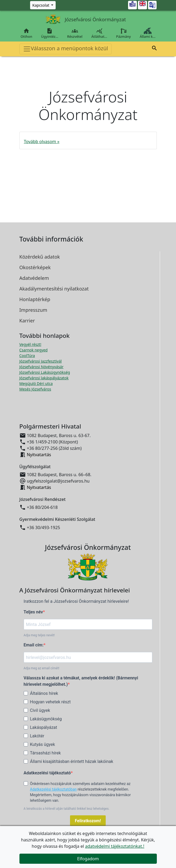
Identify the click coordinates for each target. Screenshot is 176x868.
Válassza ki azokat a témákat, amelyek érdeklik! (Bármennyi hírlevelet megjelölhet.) (81, 681)
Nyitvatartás (39, 455)
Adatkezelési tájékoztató (47, 773)
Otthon (26, 33)
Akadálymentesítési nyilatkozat (54, 289)
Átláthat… (99, 33)
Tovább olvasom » (42, 142)
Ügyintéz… (50, 33)
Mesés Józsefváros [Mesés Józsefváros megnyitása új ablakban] (35, 389)
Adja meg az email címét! (42, 668)
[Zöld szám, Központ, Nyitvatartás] (43, 5)
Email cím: (34, 645)
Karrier (27, 321)
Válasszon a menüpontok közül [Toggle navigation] (66, 49)
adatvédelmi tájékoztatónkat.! (114, 846)
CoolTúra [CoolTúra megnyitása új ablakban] (27, 356)
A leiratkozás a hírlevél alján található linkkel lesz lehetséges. (67, 809)
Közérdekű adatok (40, 257)
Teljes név (33, 612)
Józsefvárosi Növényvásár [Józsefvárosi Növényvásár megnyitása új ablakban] (42, 367)
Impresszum (33, 310)
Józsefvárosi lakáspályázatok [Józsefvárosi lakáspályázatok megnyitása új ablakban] (44, 378)
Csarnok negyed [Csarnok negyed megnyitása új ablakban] (34, 350)
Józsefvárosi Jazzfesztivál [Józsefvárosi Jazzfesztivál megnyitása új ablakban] (41, 361)
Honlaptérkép (35, 299)
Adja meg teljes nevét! (39, 635)
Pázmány (123, 33)
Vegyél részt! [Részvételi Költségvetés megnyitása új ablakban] (30, 344)
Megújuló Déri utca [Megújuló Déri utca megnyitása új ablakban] (36, 383)
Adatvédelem (34, 278)
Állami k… (148, 33)
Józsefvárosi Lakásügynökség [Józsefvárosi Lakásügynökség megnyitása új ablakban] (45, 372)
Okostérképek (35, 267)
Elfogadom (88, 859)
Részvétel (75, 33)
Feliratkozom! (88, 821)
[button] (154, 48)
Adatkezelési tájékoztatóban (54, 789)
